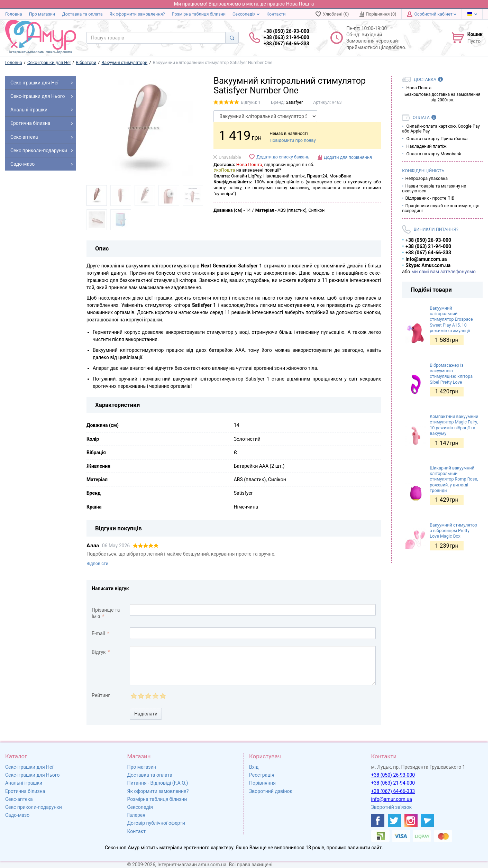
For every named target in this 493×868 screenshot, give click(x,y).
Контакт (136, 831)
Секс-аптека (19, 799)
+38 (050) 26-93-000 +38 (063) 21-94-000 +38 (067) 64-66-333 (286, 37)
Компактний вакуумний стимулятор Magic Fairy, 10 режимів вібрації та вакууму (454, 425)
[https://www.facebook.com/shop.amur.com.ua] (378, 820)
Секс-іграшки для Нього (32, 775)
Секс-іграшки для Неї (29, 767)
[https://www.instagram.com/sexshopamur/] (411, 820)
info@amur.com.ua (392, 799)
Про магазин (42, 14)
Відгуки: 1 (251, 102)
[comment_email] (253, 633)
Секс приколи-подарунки (34, 807)
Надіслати (146, 714)
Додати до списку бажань (283, 157)
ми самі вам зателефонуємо (444, 272)
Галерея (136, 815)
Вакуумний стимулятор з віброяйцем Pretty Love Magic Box (453, 531)
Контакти (276, 14)
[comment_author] (253, 610)
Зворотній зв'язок (392, 807)
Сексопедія (246, 14)
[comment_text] (253, 666)
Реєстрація (262, 775)
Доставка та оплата (82, 14)
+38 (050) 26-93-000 (393, 775)
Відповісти (97, 563)
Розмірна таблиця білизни (199, 14)
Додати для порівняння (348, 157)
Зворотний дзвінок (271, 791)
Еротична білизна (25, 791)
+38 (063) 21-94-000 (393, 783)
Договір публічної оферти (156, 823)
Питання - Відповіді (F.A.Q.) (158, 783)
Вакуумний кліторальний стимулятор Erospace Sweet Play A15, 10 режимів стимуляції (451, 319)
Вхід (254, 767)
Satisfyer (294, 102)
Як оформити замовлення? (137, 14)
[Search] (232, 38)
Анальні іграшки (24, 783)
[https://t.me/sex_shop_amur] (428, 820)
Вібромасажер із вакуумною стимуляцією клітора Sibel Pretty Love (451, 374)
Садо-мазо (17, 815)
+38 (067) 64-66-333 (393, 791)
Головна (14, 14)
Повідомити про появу (293, 140)
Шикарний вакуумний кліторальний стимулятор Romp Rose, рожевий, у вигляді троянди (454, 479)
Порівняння (262, 783)
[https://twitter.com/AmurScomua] (394, 820)
